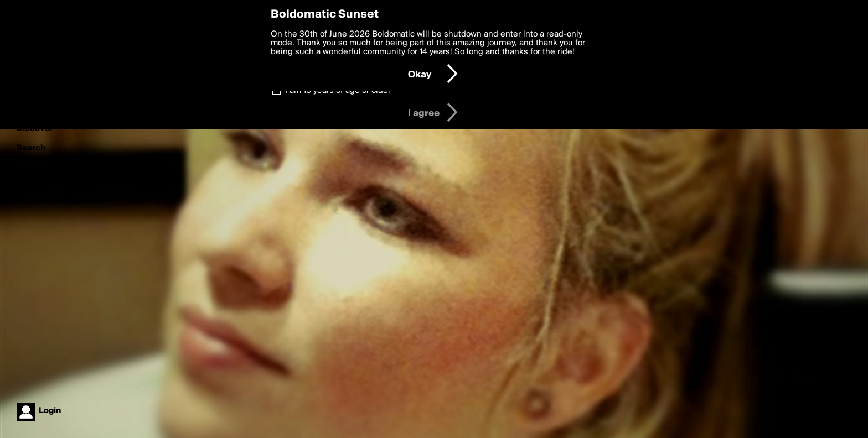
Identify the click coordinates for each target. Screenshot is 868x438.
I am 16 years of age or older (338, 91)
